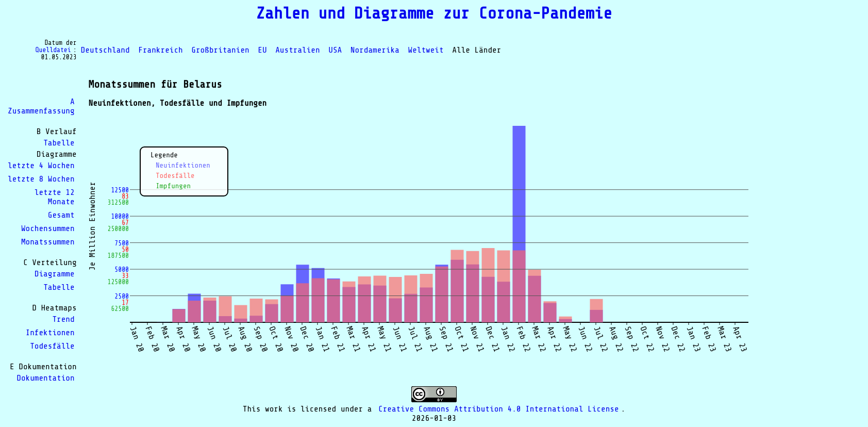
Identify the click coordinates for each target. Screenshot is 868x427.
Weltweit (426, 50)
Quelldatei (53, 50)
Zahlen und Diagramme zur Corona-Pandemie (434, 13)
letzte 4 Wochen (41, 166)
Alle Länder (477, 50)
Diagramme (55, 274)
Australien (297, 50)
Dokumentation (45, 378)
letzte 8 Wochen (41, 179)
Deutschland (105, 50)
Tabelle (59, 143)
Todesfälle (52, 346)
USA (335, 50)
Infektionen (50, 333)
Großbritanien (220, 50)
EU (262, 50)
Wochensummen (48, 228)
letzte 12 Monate (55, 197)
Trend (63, 319)
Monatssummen (48, 242)
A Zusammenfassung (41, 106)
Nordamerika (375, 50)
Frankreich (160, 50)
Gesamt (61, 215)
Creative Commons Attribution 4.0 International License (499, 409)
